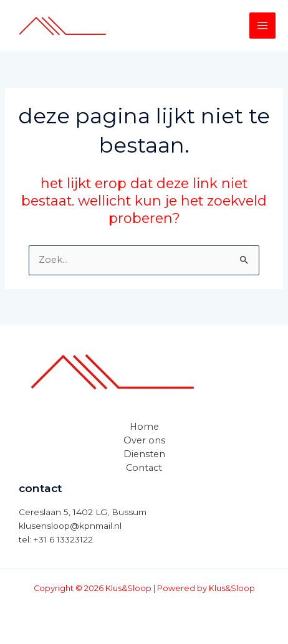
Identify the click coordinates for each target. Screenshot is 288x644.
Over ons (144, 440)
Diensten (144, 454)
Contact (144, 468)
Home (144, 427)
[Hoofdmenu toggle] (262, 26)
